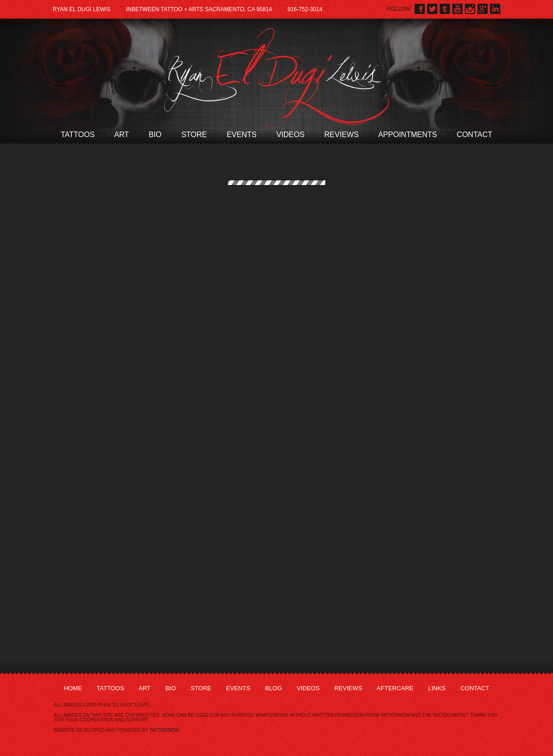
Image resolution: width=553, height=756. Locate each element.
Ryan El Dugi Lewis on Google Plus (483, 9)
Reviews (342, 135)
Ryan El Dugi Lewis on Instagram (470, 9)
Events (242, 135)
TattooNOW (164, 730)
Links (437, 688)
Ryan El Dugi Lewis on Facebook (420, 9)
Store (194, 135)
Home (73, 688)
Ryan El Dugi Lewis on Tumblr (445, 9)
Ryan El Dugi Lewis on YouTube (457, 9)
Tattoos (78, 135)
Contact (475, 135)
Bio (155, 135)
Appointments (408, 135)
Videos (290, 135)
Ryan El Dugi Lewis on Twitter (432, 9)
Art (122, 135)
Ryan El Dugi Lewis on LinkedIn (495, 9)
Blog (273, 688)
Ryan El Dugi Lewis (277, 78)
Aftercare (395, 688)
